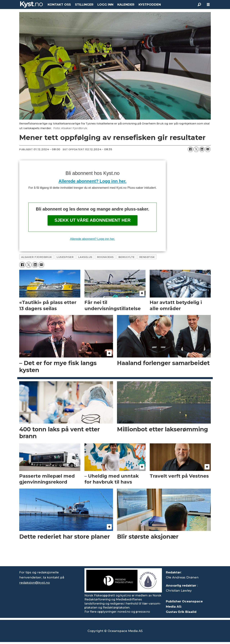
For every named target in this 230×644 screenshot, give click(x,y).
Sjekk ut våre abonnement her (93, 220)
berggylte (126, 257)
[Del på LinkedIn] (202, 149)
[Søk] (199, 5)
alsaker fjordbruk (37, 257)
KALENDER (126, 5)
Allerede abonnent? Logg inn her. (93, 181)
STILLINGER (84, 5)
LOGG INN (105, 5)
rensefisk (147, 257)
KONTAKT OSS (59, 5)
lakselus (85, 257)
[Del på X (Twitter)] (196, 149)
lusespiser (65, 257)
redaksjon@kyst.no (34, 583)
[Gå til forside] (31, 5)
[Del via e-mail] (208, 149)
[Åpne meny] (208, 5)
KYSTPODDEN (150, 5)
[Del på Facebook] (190, 149)
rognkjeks (105, 257)
